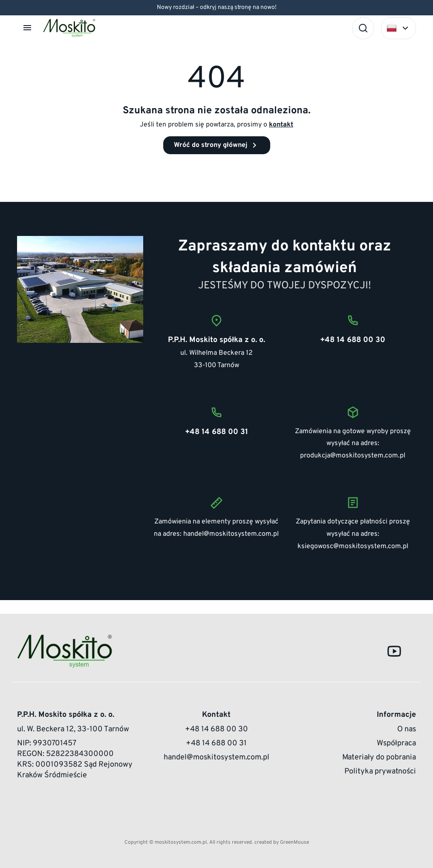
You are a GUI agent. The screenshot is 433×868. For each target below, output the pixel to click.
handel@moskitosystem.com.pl (231, 534)
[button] (28, 28)
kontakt (281, 125)
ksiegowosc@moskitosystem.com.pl (353, 546)
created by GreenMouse (282, 842)
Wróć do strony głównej (217, 145)
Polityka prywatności (380, 772)
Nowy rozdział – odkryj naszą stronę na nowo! (217, 7)
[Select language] (398, 28)
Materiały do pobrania (379, 757)
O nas (407, 729)
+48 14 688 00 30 (216, 729)
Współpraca (396, 743)
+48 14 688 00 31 (216, 743)
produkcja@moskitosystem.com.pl (353, 456)
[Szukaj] (363, 28)
